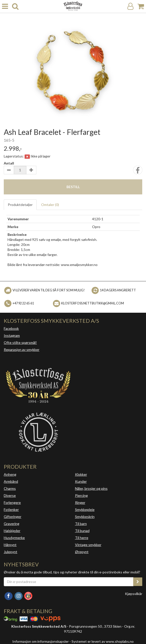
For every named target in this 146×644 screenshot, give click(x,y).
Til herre (82, 538)
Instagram (12, 335)
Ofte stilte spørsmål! (20, 342)
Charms (10, 488)
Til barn (81, 524)
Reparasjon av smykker (22, 350)
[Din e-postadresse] (69, 582)
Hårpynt (10, 545)
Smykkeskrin (85, 517)
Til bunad (82, 531)
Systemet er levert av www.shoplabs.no (103, 641)
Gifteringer (13, 517)
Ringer (80, 502)
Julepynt (11, 552)
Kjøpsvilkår (134, 594)
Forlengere (12, 502)
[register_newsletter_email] (138, 582)
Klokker (81, 474)
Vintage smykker (88, 545)
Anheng (10, 474)
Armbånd (11, 481)
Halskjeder (12, 531)
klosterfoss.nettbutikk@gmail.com (93, 303)
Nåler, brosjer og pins (91, 488)
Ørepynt (82, 552)
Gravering (12, 524)
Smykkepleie (85, 509)
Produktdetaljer (20, 205)
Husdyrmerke (14, 538)
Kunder (81, 481)
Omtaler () (50, 205)
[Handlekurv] (141, 6)
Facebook (11, 328)
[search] (15, 6)
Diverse (10, 495)
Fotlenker (11, 509)
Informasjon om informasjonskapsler (41, 641)
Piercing (81, 495)
